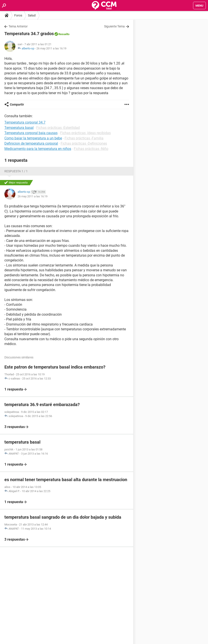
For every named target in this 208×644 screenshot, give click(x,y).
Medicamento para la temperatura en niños (38, 149)
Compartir (17, 104)
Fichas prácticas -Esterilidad (58, 128)
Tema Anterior (18, 26)
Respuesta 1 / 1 (16, 171)
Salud (32, 15)
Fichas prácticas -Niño (91, 149)
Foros (18, 15)
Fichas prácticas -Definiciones (84, 143)
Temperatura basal (19, 128)
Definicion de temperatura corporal (31, 143)
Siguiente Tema (114, 26)
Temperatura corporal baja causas (31, 133)
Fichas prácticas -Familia (84, 138)
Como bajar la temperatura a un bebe (33, 138)
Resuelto (64, 34)
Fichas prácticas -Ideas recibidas (85, 133)
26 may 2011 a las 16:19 (51, 48)
